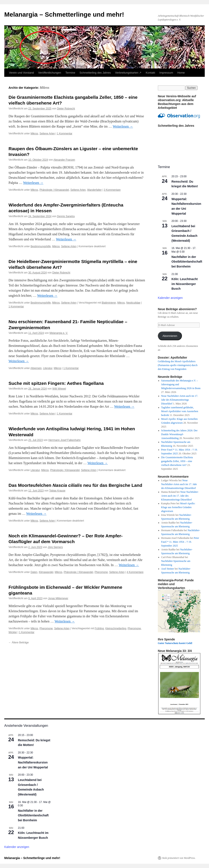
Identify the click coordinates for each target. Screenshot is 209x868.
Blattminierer (109, 303)
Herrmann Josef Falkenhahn (65, 440)
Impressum (166, 73)
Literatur (48, 368)
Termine (70, 73)
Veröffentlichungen (50, 73)
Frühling (99, 628)
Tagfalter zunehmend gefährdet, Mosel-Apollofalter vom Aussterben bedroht (180, 411)
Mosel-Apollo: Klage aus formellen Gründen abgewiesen (178, 507)
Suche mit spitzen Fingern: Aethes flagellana (56, 383)
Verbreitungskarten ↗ (128, 73)
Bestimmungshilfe (41, 246)
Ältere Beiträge (19, 643)
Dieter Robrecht (66, 109)
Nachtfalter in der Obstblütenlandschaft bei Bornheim (187, 262)
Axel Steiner (168, 569)
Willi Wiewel (59, 389)
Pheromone (101, 572)
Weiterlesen (123, 126)
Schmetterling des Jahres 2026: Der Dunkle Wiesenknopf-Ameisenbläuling (179, 434)
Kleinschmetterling (116, 628)
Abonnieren (170, 336)
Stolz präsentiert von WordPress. (179, 858)
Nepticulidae (133, 303)
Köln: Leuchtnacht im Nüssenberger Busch (185, 284)
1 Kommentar (65, 134)
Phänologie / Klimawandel (54, 190)
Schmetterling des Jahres (95, 73)
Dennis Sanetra (66, 216)
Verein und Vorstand (21, 73)
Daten (34, 572)
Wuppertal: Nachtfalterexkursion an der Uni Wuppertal (33, 762)
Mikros (34, 134)
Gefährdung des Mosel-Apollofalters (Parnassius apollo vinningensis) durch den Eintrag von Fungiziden (178, 365)
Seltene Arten (47, 134)
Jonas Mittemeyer (58, 598)
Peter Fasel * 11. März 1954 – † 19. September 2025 (180, 542)
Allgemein (36, 368)
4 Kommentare (135, 572)
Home (181, 73)
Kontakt (150, 73)
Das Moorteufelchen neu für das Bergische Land (75, 485)
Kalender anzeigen (170, 298)
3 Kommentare (112, 190)
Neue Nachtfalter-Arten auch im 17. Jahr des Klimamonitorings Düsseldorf (180, 400)
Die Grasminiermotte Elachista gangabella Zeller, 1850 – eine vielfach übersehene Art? (177, 461)
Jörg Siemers (55, 547)
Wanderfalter (94, 190)
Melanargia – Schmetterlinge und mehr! (64, 14)
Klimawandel (46, 572)
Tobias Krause (57, 491)
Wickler (13, 632)
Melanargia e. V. (59, 333)
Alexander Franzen (64, 160)
